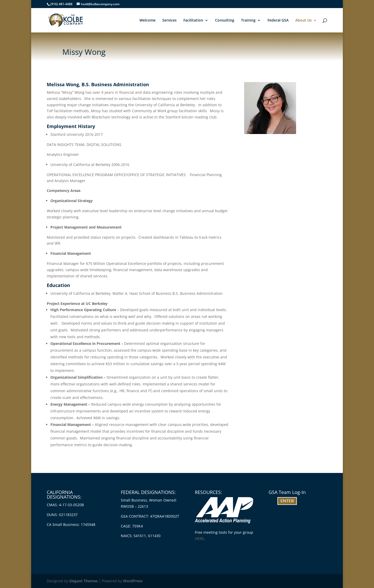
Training (248, 21)
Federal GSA (278, 21)
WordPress (133, 581)
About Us (303, 21)
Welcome (148, 21)
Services (169, 21)
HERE (199, 539)
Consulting (225, 21)
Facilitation (193, 21)
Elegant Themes (84, 581)
